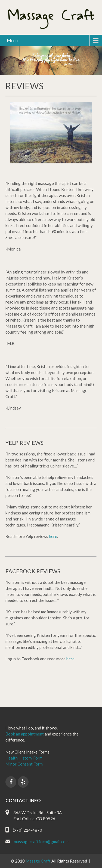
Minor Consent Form (24, 764)
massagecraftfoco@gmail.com (41, 841)
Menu (12, 40)
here (53, 536)
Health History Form (24, 758)
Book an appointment (25, 734)
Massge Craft (38, 861)
